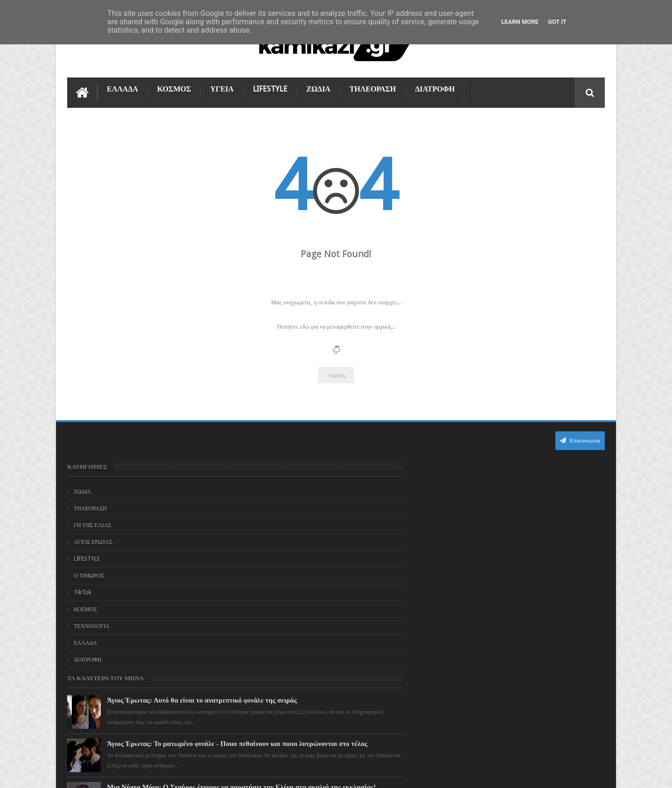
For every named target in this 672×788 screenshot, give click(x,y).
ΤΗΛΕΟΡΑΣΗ (373, 85)
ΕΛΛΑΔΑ (122, 85)
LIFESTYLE (270, 85)
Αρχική (336, 371)
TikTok (83, 588)
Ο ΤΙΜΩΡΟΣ (89, 571)
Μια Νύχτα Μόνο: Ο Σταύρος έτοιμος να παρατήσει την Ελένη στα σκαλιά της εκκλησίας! (350, 590)
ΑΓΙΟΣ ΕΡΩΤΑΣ (93, 538)
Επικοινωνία (580, 436)
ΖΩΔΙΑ (318, 85)
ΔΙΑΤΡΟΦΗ (435, 85)
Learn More (520, 22)
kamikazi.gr (142, 773)
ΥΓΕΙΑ (222, 85)
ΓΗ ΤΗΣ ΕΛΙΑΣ (92, 521)
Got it (557, 22)
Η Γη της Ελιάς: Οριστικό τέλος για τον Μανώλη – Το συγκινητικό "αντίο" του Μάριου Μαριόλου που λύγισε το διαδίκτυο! (355, 648)
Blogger (526, 773)
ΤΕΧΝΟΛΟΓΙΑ (92, 622)
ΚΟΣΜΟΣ (174, 85)
